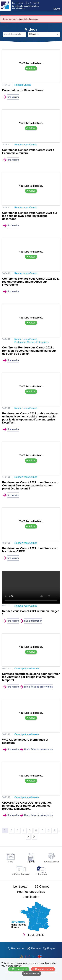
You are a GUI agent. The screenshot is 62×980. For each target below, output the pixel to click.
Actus (11, 861)
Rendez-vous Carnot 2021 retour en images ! (31, 613)
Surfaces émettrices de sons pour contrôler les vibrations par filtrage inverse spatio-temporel (31, 677)
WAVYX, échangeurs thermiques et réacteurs (25, 741)
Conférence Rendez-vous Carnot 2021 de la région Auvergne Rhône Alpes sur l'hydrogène (31, 282)
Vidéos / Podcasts (21, 874)
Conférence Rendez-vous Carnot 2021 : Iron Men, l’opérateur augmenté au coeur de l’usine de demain (29, 351)
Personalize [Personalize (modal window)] (33, 974)
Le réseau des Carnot (25, 3)
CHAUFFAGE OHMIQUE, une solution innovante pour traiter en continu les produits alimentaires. (27, 806)
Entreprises (41, 874)
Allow (32, 68)
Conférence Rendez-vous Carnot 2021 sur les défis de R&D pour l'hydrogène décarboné (30, 216)
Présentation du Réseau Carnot (23, 90)
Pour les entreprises (31, 892)
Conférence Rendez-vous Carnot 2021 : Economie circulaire (28, 151)
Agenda (31, 861)
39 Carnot (42, 886)
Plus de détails (35, 935)
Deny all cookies (44, 969)
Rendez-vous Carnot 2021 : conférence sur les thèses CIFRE (30, 550)
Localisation (31, 897)
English (40, 957)
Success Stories (51, 861)
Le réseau (20, 886)
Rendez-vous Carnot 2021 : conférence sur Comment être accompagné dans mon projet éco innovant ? (30, 485)
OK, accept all (20, 969)
